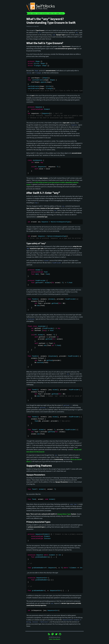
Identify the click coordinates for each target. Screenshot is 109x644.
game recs (60, 13)
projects (45, 13)
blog (30, 13)
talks (39, 13)
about (34, 13)
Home (50, 639)
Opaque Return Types (64, 514)
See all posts (57, 639)
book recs (52, 13)
